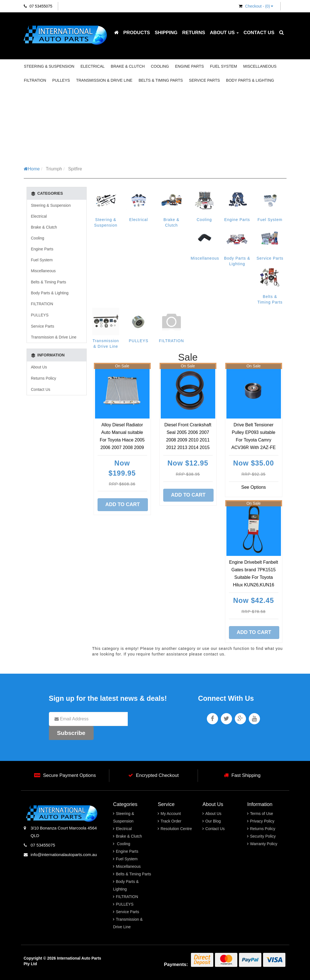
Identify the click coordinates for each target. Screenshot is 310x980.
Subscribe (71, 733)
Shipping (166, 33)
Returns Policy (44, 378)
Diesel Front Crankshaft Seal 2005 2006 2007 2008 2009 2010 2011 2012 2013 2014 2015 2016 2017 (188, 440)
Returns (194, 33)
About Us (224, 33)
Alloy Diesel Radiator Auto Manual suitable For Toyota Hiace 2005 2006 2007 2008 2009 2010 (122, 440)
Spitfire (75, 169)
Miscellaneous (260, 66)
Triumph (54, 169)
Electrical (93, 66)
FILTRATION (35, 80)
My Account (171, 814)
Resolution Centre (176, 829)
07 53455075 (38, 6)
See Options (254, 487)
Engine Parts (189, 66)
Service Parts (204, 80)
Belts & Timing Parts (161, 80)
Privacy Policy (262, 821)
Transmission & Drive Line (104, 80)
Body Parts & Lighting (250, 80)
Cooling (160, 66)
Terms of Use (261, 814)
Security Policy (263, 836)
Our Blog (213, 821)
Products (137, 33)
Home (32, 169)
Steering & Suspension (49, 66)
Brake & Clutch (128, 66)
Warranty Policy (264, 844)
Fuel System (223, 66)
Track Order (171, 821)
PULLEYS (61, 80)
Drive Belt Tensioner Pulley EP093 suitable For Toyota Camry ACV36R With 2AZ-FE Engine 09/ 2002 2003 (254, 440)
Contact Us (259, 33)
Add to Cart (123, 504)
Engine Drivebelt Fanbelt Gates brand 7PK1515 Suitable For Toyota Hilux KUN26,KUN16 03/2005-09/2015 (253, 577)
